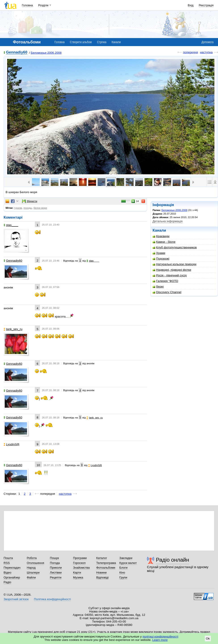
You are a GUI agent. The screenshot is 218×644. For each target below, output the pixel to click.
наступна (206, 52)
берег (158, 287)
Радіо (7, 582)
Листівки (56, 573)
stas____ (11, 225)
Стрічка (102, 42)
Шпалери (33, 573)
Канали (116, 42)
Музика (78, 577)
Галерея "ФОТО (165, 281)
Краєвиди (161, 236)
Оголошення (36, 563)
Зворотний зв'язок (16, 599)
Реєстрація (206, 5)
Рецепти (56, 577)
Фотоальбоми (106, 568)
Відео (7, 573)
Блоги (123, 568)
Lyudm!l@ (12, 444)
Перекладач (12, 568)
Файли (31, 577)
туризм (18, 208)
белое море (40, 208)
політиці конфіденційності (160, 637)
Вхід (191, 5)
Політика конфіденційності (52, 599)
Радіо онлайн (173, 560)
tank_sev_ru (13, 329)
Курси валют (128, 563)
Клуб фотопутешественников (175, 247)
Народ (31, 568)
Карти (77, 573)
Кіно (122, 573)
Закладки (126, 558)
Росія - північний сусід (170, 275)
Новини (102, 573)
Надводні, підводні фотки (172, 270)
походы (28, 208)
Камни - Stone (164, 242)
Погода (55, 563)
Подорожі (161, 259)
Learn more (160, 640)
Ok (208, 639)
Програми (80, 558)
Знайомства (81, 568)
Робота (32, 558)
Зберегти (30, 201)
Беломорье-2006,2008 (46, 53)
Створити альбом (81, 42)
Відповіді (103, 577)
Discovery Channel (167, 292)
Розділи (43, 5)
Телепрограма (106, 563)
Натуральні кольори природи (174, 264)
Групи (123, 577)
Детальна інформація (168, 221)
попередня (190, 52)
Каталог (102, 558)
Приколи (56, 568)
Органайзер (12, 577)
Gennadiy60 (17, 52)
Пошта (8, 558)
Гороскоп (79, 563)
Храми (159, 253)
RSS (7, 563)
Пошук (54, 558)
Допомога (208, 42)
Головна (27, 5)
